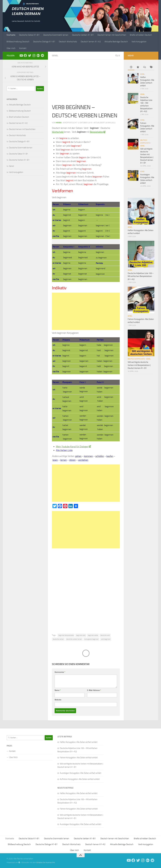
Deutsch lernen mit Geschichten (112, 35)
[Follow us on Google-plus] (38, 55)
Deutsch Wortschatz (68, 42)
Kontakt (23, 48)
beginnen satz (81, 635)
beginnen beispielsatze (66, 635)
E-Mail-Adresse (94, 690)
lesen (55, 460)
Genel (55, 56)
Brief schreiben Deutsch (19, 117)
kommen (88, 456)
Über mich (11, 48)
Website (58, 700)
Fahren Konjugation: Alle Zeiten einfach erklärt (79, 758)
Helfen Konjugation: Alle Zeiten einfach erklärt (79, 742)
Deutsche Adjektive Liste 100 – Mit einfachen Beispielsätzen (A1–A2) (141, 276)
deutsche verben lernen (74, 639)
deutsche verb (105, 635)
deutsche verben (58, 639)
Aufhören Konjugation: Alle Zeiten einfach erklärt (80, 779)
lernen (64, 460)
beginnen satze (93, 635)
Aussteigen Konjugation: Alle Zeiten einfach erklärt (80, 773)
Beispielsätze (98, 132)
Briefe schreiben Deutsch (141, 35)
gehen (78, 456)
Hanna (59, 123)
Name (58, 690)
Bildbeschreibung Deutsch (18, 42)
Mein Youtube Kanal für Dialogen (73, 447)
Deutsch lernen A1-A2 (91, 42)
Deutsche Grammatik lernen (56, 35)
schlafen (100, 456)
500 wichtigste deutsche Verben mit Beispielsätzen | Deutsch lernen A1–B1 (139, 365)
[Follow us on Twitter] (30, 55)
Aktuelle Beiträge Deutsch (116, 42)
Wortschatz (58, 132)
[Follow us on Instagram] (34, 55)
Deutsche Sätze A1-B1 (29, 35)
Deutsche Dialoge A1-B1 (44, 42)
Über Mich (13, 757)
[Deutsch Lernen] (21, 55)
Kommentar (60, 672)
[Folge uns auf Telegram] (42, 55)
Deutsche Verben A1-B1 (83, 35)
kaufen (110, 456)
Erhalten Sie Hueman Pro (46, 862)
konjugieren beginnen (91, 639)
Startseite (11, 35)
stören (72, 460)
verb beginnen (106, 639)
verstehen (83, 460)
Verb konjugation (139, 42)
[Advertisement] (86, 83)
